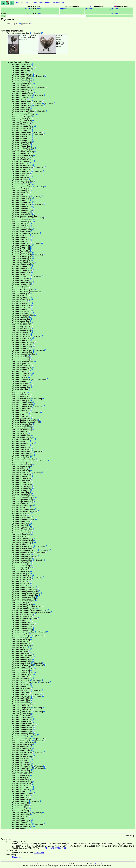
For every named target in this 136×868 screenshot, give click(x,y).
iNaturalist (26, 24)
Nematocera (45, 3)
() (89, 9)
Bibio (39, 9)
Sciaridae (28, 13)
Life (18, 3)
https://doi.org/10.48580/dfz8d (53, 848)
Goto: (44, 16)
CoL (17, 24)
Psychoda (64, 9)
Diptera (34, 3)
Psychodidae (58, 3)
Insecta (25, 3)
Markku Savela (98, 864)
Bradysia (29, 9)
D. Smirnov (24, 39)
